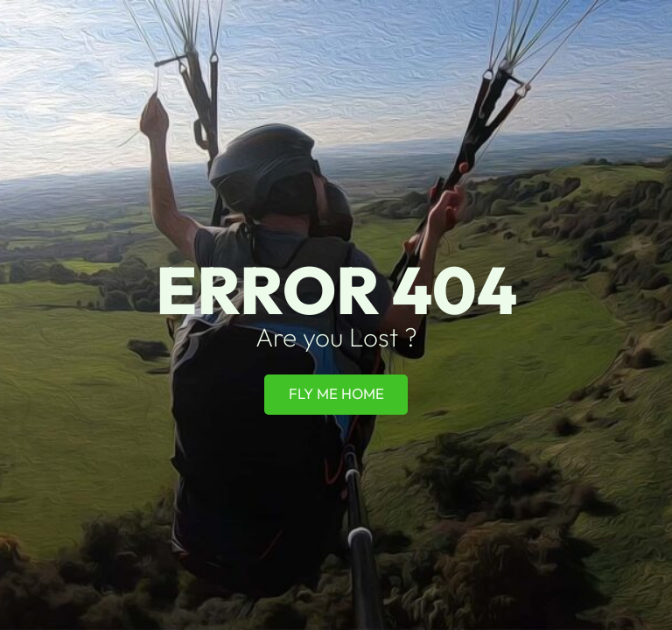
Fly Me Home (336, 393)
